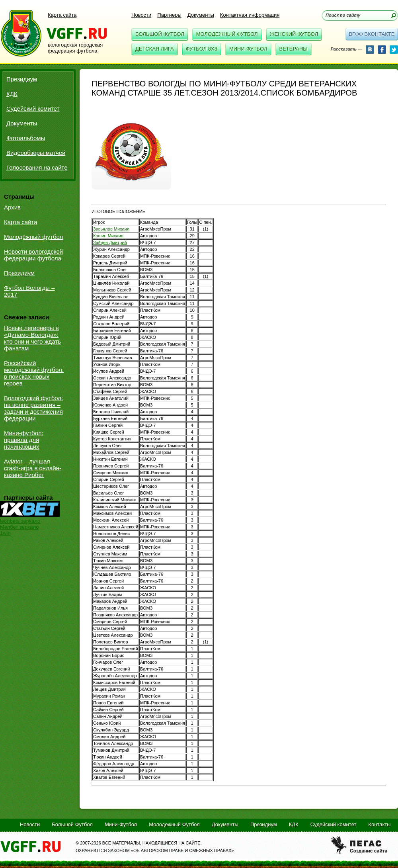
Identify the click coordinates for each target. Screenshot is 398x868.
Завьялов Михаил (111, 229)
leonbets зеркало (20, 521)
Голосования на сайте (37, 167)
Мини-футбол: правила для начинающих (24, 440)
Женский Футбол (294, 34)
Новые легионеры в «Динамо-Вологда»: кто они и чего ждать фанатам (32, 338)
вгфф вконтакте (372, 34)
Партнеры (169, 15)
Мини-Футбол (248, 49)
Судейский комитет (33, 108)
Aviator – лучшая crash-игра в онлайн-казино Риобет (33, 468)
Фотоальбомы (26, 138)
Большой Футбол (160, 34)
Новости (141, 15)
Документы (201, 15)
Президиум (22, 79)
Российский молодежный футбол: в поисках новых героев (34, 373)
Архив (12, 207)
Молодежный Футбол (227, 34)
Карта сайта (62, 15)
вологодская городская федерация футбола (75, 48)
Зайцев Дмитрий (110, 242)
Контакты (379, 824)
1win (5, 533)
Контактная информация (250, 15)
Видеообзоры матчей (36, 153)
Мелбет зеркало (19, 527)
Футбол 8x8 (202, 49)
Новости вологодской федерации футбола (33, 255)
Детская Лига (155, 49)
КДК (12, 94)
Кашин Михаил (108, 236)
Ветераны (294, 49)
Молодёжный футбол (33, 237)
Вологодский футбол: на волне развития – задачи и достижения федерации (33, 408)
